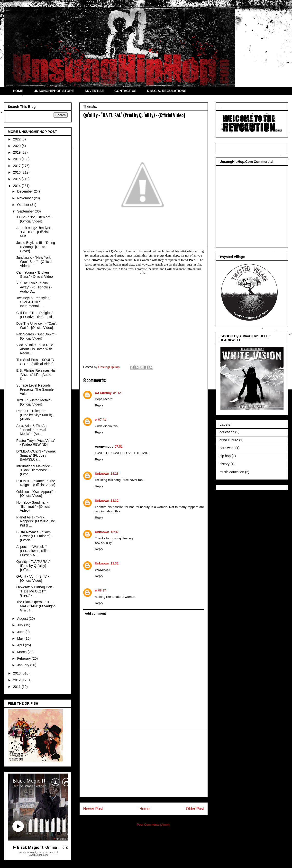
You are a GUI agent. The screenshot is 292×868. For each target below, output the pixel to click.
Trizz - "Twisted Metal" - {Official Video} (34, 402)
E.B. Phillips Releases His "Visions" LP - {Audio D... (36, 375)
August (23, 619)
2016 (17, 172)
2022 (17, 139)
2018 (17, 159)
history (224, 464)
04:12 (117, 393)
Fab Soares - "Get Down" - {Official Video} (36, 336)
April (21, 645)
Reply (99, 405)
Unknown (102, 474)
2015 (17, 179)
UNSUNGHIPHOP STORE (54, 91)
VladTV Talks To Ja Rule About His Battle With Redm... (35, 349)
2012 (17, 680)
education (227, 432)
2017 (17, 166)
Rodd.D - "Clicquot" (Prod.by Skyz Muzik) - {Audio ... (35, 415)
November (25, 198)
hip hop (225, 456)
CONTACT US (125, 91)
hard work (227, 448)
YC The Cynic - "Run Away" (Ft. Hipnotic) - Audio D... (34, 287)
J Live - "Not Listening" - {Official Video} (34, 219)
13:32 (115, 501)
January (24, 665)
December (25, 191)
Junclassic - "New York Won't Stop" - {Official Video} (34, 262)
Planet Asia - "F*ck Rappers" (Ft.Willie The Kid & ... (36, 521)
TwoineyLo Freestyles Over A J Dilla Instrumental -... (33, 302)
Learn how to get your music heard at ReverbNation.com (38, 854)
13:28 (115, 474)
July (21, 625)
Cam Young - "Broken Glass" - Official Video (35, 274)
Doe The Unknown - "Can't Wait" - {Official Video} (36, 326)
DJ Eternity (103, 393)
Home (145, 809)
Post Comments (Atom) (153, 825)
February (24, 658)
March (22, 652)
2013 (17, 673)
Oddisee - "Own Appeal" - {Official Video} (36, 494)
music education (232, 472)
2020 (17, 146)
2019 (17, 152)
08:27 (102, 590)
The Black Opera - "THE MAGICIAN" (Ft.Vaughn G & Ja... (36, 606)
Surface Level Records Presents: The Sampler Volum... (36, 389)
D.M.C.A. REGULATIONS (167, 91)
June (21, 632)
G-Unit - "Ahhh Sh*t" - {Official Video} (33, 578)
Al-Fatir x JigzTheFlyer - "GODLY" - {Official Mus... (34, 232)
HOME (18, 91)
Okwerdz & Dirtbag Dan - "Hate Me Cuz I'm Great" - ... (35, 591)
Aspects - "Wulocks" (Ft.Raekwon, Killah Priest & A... (33, 551)
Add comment (96, 614)
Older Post (195, 809)
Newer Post (93, 809)
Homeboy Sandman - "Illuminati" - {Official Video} (33, 507)
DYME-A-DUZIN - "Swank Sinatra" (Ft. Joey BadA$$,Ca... (36, 455)
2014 (17, 186)
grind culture (229, 440)
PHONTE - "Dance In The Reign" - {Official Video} (36, 483)
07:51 (119, 447)
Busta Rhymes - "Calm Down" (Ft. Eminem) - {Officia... (34, 536)
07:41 (102, 420)
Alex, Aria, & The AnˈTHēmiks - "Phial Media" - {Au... (31, 430)
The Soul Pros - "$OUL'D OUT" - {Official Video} (35, 362)
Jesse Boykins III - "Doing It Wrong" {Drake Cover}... (36, 247)
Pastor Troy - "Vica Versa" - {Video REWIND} (36, 443)
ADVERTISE (94, 91)
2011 (17, 687)
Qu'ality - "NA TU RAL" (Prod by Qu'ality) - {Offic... (33, 566)
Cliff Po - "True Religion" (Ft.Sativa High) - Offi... (36, 315)
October (24, 205)
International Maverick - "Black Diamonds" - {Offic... (34, 470)
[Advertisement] (144, 763)
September (26, 211)
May (21, 638)
